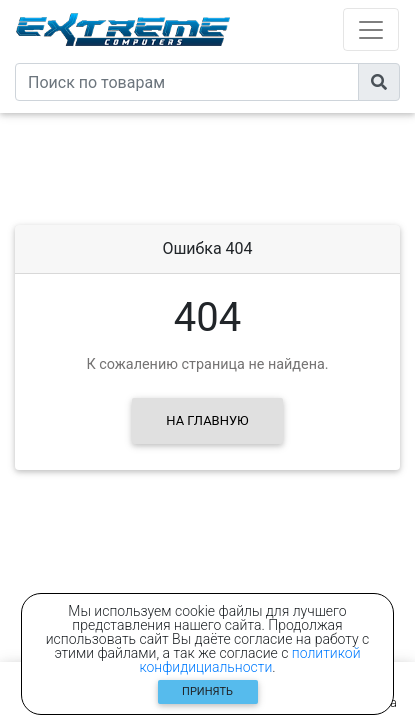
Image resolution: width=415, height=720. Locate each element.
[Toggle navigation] (371, 29)
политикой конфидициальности (249, 660)
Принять (207, 691)
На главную (207, 420)
